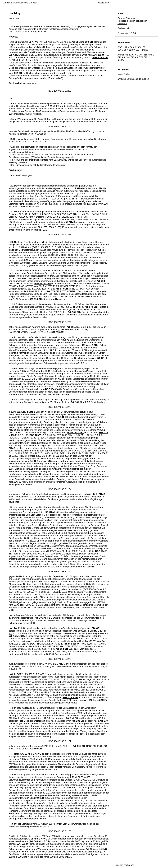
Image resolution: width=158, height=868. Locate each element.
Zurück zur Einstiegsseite (16, 3)
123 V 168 (140, 47)
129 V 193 (134, 50)
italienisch (122, 23)
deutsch (131, 21)
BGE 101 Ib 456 (43, 284)
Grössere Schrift (103, 3)
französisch (141, 21)
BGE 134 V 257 (76, 433)
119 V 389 (129, 47)
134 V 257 (123, 50)
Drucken (33, 3)
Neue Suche (124, 74)
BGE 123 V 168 (99, 212)
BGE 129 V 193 (100, 451)
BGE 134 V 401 (53, 389)
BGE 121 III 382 (40, 214)
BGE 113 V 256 (98, 453)
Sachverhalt (123, 28)
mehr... (146, 50)
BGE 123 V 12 (37, 435)
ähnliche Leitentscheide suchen (133, 79)
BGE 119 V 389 (100, 57)
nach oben (129, 865)
